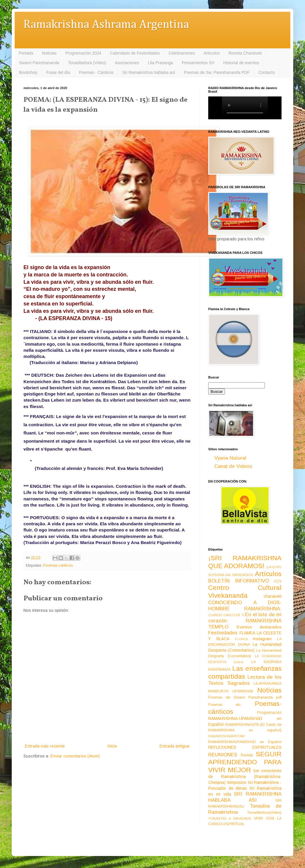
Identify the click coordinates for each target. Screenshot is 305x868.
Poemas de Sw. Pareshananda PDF (217, 72)
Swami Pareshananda (39, 63)
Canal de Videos (233, 466)
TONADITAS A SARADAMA (230, 818)
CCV (278, 581)
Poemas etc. (225, 705)
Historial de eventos (241, 63)
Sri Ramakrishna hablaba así (149, 72)
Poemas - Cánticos (96, 72)
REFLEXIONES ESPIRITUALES (245, 747)
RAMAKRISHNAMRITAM (226, 736)
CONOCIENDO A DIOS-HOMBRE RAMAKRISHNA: (245, 606)
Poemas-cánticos (58, 565)
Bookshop (28, 72)
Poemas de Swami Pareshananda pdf (245, 697)
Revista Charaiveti (245, 53)
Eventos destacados (259, 627)
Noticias (49, 53)
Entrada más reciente (45, 746)
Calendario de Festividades (135, 53)
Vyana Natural (230, 458)
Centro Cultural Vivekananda (245, 592)
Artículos (211, 53)
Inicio (112, 746)
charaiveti (273, 596)
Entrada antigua (174, 746)
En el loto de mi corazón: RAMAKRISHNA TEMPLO (245, 621)
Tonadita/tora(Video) (264, 813)
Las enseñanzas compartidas (245, 672)
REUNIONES (223, 755)
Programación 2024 (83, 53)
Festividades (223, 633)
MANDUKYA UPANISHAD (231, 691)
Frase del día (58, 72)
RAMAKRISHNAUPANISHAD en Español (245, 742)
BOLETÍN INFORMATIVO (239, 581)
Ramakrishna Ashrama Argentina (106, 25)
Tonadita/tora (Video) (87, 63)
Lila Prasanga (160, 63)
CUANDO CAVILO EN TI (226, 615)
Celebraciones (182, 53)
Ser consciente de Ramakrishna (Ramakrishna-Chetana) (245, 777)
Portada (26, 53)
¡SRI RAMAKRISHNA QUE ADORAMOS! (245, 562)
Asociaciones (127, 63)
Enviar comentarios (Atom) (75, 756)
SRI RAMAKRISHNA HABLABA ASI (245, 797)
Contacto (267, 72)
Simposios (237, 782)
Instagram (262, 639)
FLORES (241, 639)
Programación (269, 713)
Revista (247, 755)
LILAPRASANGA (268, 684)
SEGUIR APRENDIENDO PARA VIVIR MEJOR (245, 762)
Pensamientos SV (198, 63)
